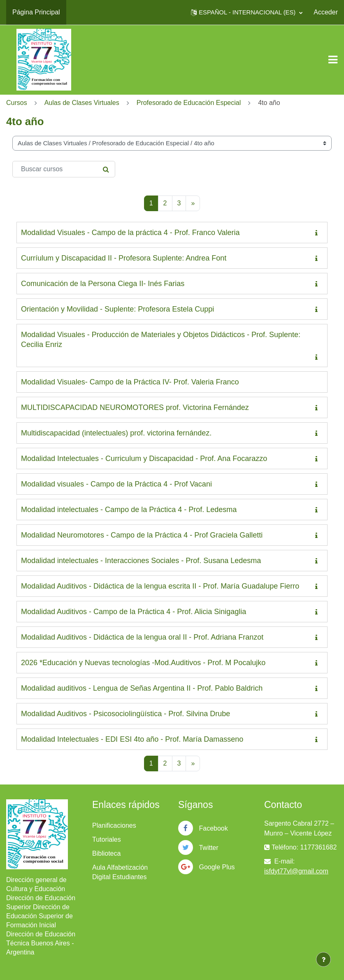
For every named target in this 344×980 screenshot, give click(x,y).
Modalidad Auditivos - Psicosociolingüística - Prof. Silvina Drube (126, 714)
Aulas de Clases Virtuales (82, 103)
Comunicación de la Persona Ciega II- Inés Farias (103, 284)
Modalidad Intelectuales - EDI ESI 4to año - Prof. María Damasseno (132, 739)
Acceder (326, 12)
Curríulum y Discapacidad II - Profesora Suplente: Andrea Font (124, 258)
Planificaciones (114, 825)
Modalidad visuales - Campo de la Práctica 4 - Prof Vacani (116, 484)
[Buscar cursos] (64, 169)
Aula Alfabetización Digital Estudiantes (120, 872)
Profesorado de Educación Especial (189, 103)
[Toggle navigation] (333, 60)
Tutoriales (107, 839)
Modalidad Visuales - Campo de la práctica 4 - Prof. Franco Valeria (130, 233)
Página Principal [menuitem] (36, 12)
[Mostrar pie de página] (323, 959)
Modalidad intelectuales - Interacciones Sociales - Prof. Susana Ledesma (141, 561)
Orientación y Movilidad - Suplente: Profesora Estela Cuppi (117, 309)
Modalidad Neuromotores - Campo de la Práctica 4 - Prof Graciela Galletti (142, 535)
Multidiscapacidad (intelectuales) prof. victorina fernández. (116, 433)
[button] (247, 12)
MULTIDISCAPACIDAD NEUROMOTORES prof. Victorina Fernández (135, 407)
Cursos (17, 103)
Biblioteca (106, 853)
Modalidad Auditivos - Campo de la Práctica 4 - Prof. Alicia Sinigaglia (134, 612)
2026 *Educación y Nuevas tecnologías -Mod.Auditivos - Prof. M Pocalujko (143, 663)
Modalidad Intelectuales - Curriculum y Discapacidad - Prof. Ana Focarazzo (144, 459)
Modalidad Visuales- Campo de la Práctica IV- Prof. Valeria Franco (130, 382)
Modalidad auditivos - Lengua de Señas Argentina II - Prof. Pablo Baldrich (142, 688)
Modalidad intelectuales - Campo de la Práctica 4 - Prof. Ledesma (129, 510)
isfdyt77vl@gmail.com (296, 871)
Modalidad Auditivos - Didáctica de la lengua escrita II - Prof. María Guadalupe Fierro (160, 586)
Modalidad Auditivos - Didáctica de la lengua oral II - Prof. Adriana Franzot (142, 637)
